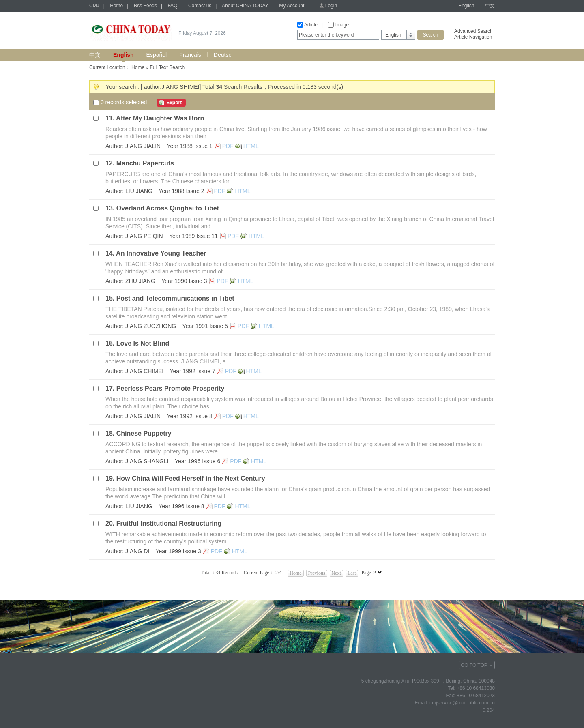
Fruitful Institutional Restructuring (169, 523)
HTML (251, 146)
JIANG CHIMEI (144, 371)
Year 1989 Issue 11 (193, 236)
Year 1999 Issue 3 (178, 551)
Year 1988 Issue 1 (189, 146)
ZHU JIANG (140, 281)
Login (331, 6)
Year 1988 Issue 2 (181, 191)
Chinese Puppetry (144, 433)
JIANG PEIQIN (144, 236)
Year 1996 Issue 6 (198, 461)
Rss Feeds (145, 6)
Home (116, 6)
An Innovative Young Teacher (161, 253)
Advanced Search (473, 31)
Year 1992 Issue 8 (189, 416)
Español (157, 55)
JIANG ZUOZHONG (151, 326)
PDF (228, 146)
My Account (292, 6)
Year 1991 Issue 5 (205, 326)
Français (190, 55)
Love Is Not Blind (143, 343)
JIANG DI (137, 551)
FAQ (172, 6)
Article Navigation (473, 37)
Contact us (200, 6)
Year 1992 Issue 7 (192, 371)
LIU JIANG (139, 191)
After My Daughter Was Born (160, 118)
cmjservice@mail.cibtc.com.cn (462, 703)
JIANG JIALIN (143, 146)
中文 (490, 6)
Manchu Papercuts (145, 163)
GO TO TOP (474, 665)
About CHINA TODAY (245, 6)
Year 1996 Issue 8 (181, 506)
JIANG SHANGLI (147, 461)
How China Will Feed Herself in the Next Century (191, 478)
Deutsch (224, 55)
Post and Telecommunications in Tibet (175, 298)
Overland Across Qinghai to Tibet (168, 208)
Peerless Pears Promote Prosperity (171, 388)
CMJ (94, 6)
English (466, 6)
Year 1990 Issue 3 (184, 281)
